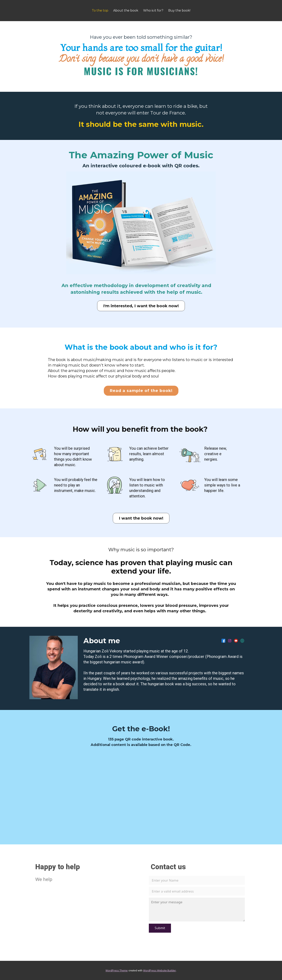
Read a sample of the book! (141, 391)
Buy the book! (179, 10)
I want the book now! (141, 518)
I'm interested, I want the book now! (141, 306)
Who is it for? (153, 10)
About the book (126, 10)
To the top (100, 10)
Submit (160, 928)
